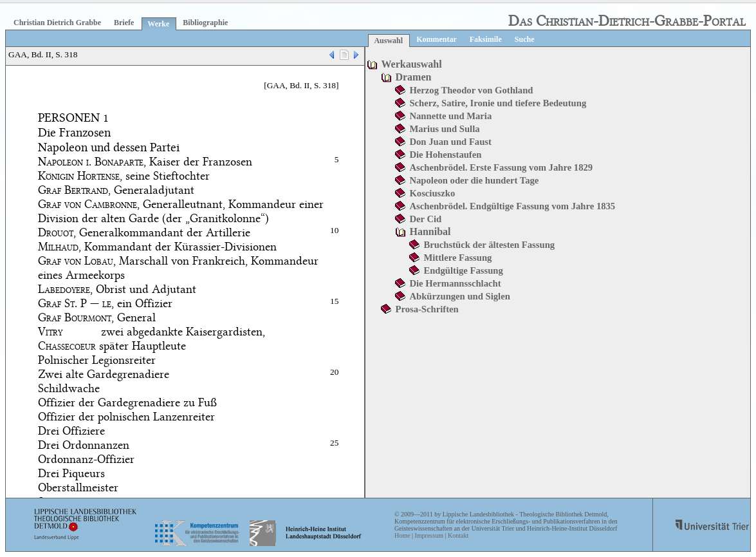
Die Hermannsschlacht (455, 283)
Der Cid (425, 219)
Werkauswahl (411, 64)
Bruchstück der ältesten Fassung (489, 245)
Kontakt (458, 535)
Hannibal (430, 231)
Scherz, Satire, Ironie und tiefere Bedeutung (498, 103)
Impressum (429, 535)
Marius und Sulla (444, 129)
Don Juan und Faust (450, 142)
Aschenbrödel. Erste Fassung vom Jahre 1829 (501, 167)
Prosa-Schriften (427, 309)
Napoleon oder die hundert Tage (474, 180)
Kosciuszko (432, 193)
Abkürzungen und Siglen (459, 296)
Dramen (413, 77)
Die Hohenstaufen (445, 155)
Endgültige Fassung (463, 270)
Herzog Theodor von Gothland (471, 90)
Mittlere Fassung (457, 258)
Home (402, 535)
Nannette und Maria (450, 116)
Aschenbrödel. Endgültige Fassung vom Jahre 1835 (512, 206)
